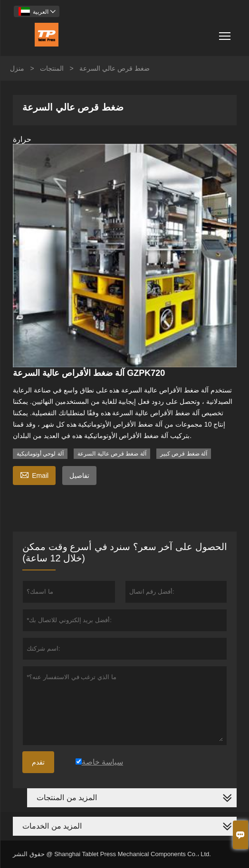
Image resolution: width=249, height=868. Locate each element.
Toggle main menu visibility (225, 33)
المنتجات (52, 68)
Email (34, 474)
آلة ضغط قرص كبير (184, 454)
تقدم (38, 762)
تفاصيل (79, 476)
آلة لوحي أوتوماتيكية (40, 454)
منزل (17, 68)
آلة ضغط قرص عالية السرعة (112, 454)
